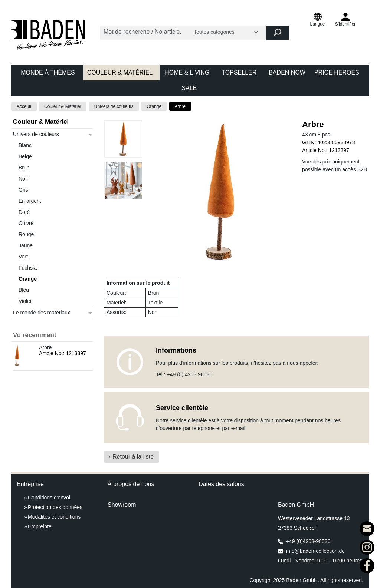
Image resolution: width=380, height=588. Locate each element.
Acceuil (24, 106)
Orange (154, 106)
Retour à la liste (133, 457)
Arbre (180, 106)
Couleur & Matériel (63, 106)
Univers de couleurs (114, 106)
